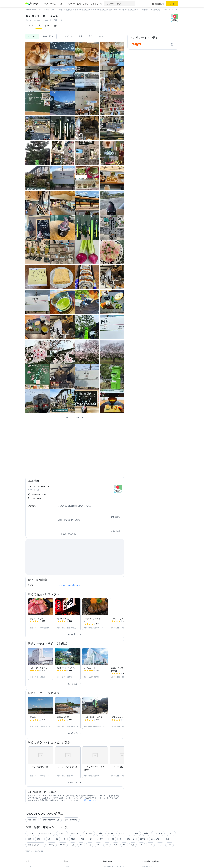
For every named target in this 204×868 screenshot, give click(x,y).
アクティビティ (66, 36)
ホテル (53, 4)
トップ (45, 4)
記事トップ (69, 866)
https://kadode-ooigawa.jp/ (69, 585)
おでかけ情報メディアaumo (114, 866)
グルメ (61, 4)
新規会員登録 (158, 4)
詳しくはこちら (90, 800)
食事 (81, 36)
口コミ (47, 26)
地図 (55, 26)
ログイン (172, 4)
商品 (91, 36)
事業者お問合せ (148, 866)
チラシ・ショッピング (93, 4)
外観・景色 (48, 36)
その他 (101, 36)
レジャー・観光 (74, 4)
